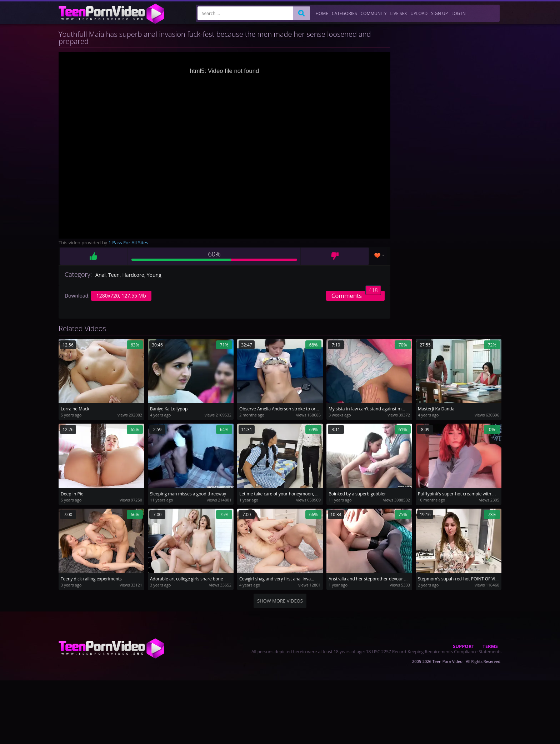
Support (464, 646)
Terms (490, 646)
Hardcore (133, 275)
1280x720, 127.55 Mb (121, 296)
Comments (356, 295)
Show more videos (280, 601)
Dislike (335, 256)
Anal (101, 275)
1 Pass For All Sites (129, 243)
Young (154, 275)
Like (94, 256)
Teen (114, 275)
